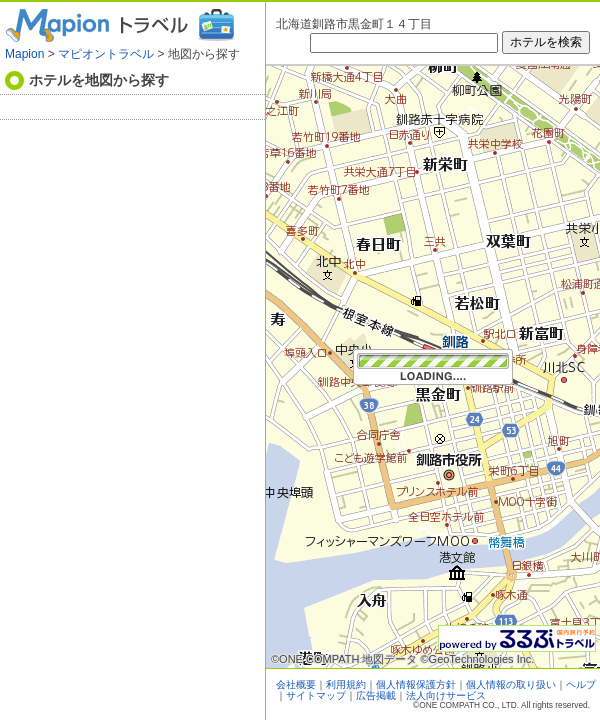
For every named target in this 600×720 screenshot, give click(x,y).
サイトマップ (316, 695)
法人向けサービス (446, 695)
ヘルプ (581, 684)
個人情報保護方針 (416, 684)
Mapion (24, 54)
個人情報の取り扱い (511, 684)
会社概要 (296, 684)
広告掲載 (376, 695)
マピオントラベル (106, 54)
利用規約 (346, 684)
